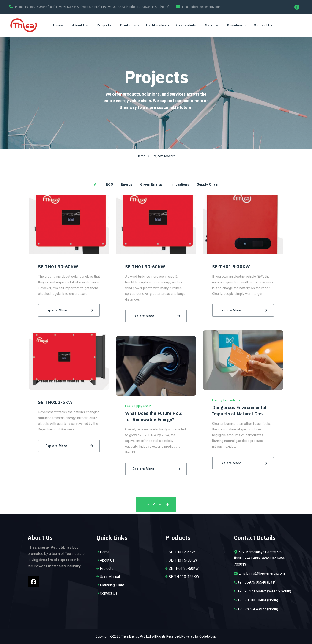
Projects (104, 25)
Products (128, 25)
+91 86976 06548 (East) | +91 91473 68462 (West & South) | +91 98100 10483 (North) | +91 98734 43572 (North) (97, 7)
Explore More (70, 310)
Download (235, 25)
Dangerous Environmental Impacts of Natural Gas (239, 411)
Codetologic (208, 636)
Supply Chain (142, 406)
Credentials (186, 25)
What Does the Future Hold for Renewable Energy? (154, 416)
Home (58, 25)
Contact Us (263, 25)
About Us (80, 25)
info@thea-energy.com (206, 7)
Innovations (232, 400)
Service (211, 25)
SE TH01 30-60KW (58, 267)
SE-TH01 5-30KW (231, 267)
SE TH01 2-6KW (55, 402)
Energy (217, 400)
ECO (128, 406)
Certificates (156, 25)
